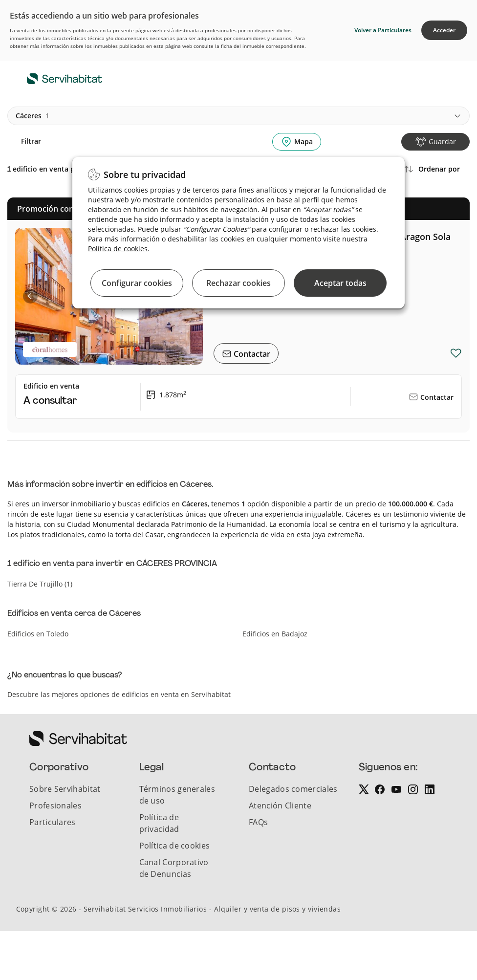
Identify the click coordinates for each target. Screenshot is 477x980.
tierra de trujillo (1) (40, 584)
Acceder (444, 30)
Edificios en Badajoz (275, 634)
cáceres (33, 116)
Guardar (442, 142)
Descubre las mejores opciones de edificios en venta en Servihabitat (119, 694)
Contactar (251, 354)
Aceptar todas (340, 283)
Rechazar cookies (238, 283)
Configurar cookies (137, 283)
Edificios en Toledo (38, 634)
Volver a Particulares (383, 30)
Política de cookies (118, 249)
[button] (30, 296)
